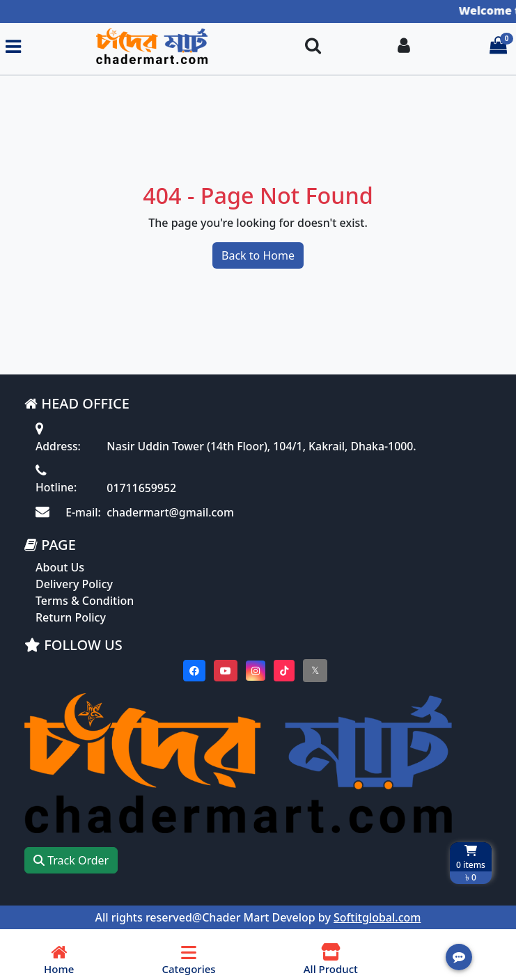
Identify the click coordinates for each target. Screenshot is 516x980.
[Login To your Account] (404, 46)
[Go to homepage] (157, 46)
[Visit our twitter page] (315, 672)
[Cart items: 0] (498, 46)
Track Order (71, 862)
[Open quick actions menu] (459, 957)
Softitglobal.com (377, 919)
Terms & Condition (85, 602)
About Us (60, 569)
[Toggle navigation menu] (13, 46)
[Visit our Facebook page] (194, 672)
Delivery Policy (74, 585)
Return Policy (71, 619)
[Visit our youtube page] (226, 672)
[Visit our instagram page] (256, 672)
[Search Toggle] (313, 46)
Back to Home (258, 256)
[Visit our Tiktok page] (284, 672)
